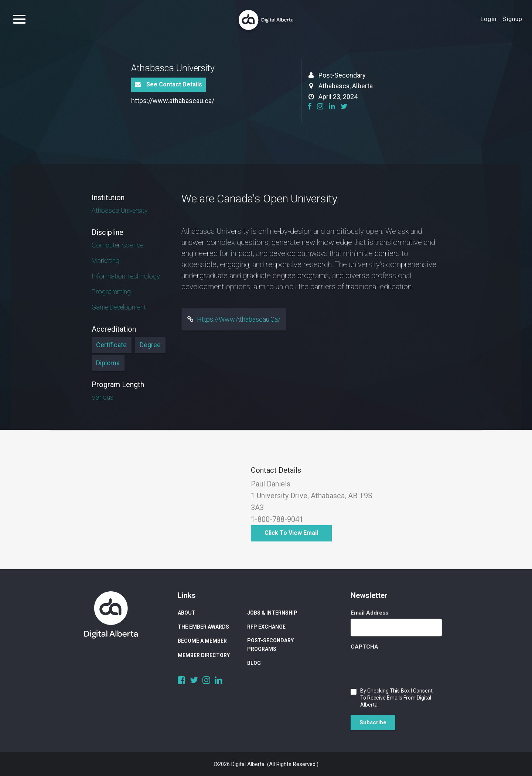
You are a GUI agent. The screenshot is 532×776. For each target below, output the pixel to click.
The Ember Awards (203, 627)
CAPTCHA (364, 647)
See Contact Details (168, 84)
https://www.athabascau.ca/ (173, 101)
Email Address (369, 613)
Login (488, 19)
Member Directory (204, 655)
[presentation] (407, 667)
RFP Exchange (266, 627)
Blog (254, 663)
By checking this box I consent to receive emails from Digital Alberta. (396, 698)
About (187, 613)
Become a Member (202, 641)
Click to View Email (291, 533)
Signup (512, 19)
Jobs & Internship (272, 613)
